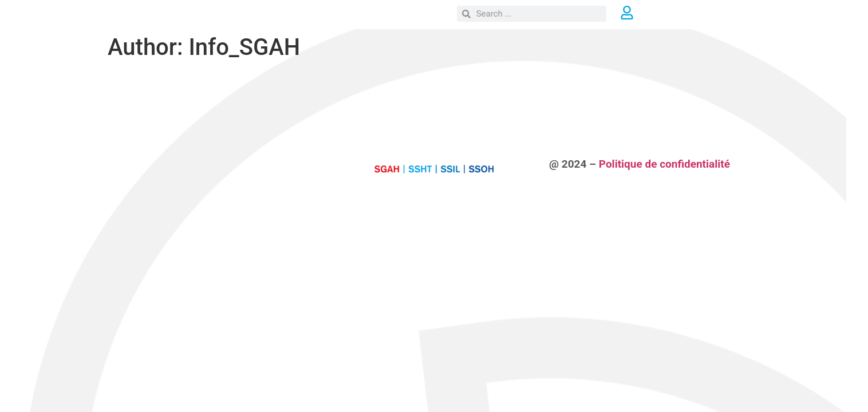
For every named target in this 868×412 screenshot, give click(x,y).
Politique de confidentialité (664, 164)
